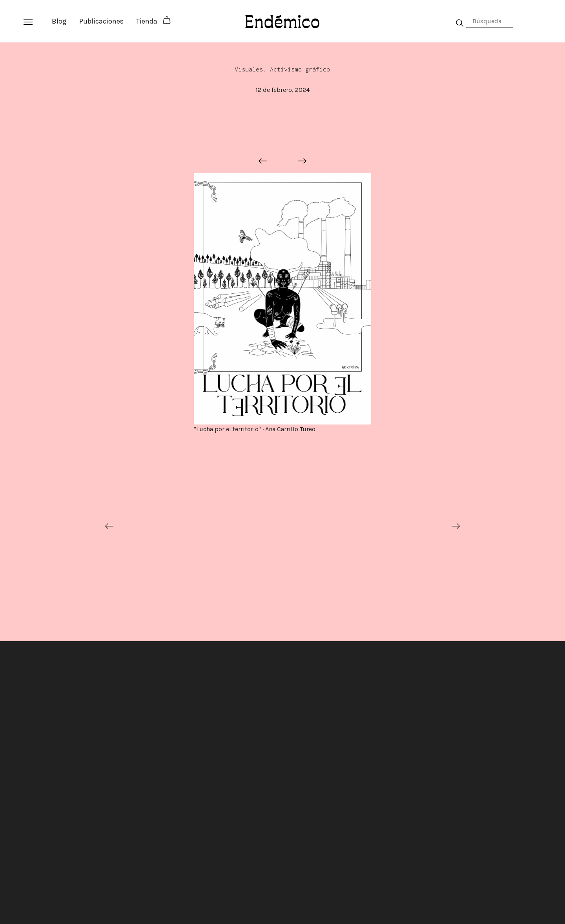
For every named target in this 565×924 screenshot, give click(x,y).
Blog (59, 21)
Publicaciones (101, 21)
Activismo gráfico (300, 69)
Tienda (147, 21)
